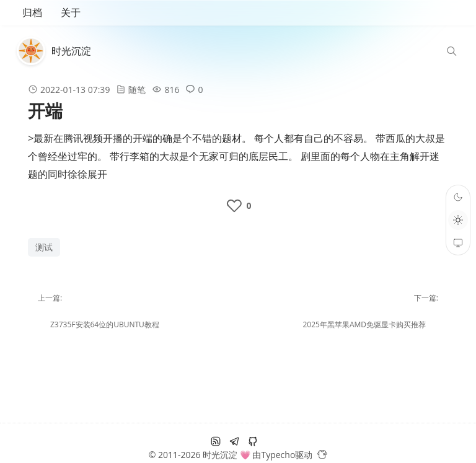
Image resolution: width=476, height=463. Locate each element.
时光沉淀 (71, 51)
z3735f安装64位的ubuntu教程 (105, 324)
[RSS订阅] (216, 441)
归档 (32, 12)
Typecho (278, 455)
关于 (71, 12)
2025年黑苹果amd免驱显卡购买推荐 (364, 324)
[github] (253, 441)
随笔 (137, 90)
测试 (44, 247)
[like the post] (238, 206)
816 (172, 90)
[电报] (234, 441)
